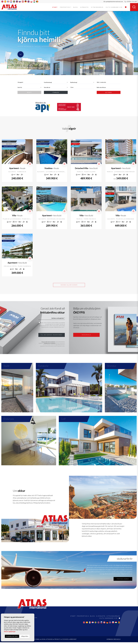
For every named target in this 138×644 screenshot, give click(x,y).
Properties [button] (65, 7)
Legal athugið (47, 641)
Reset (29, 92)
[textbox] (29, 82)
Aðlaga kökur (25, 636)
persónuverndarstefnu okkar (46, 326)
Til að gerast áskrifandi (52, 335)
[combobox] (29, 82)
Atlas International (10, 7)
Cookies (65, 641)
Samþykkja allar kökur (12, 636)
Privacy (57, 641)
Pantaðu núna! (123, 581)
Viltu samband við (114, 7)
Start (55, 7)
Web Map (73, 641)
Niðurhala (86, 335)
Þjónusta (84, 7)
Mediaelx (117, 641)
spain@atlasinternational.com (113, 2)
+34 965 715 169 (131, 2)
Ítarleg (56, 92)
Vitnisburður (97, 7)
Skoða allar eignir (69, 285)
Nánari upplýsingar (10, 632)
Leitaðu (109, 92)
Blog (76, 7)
